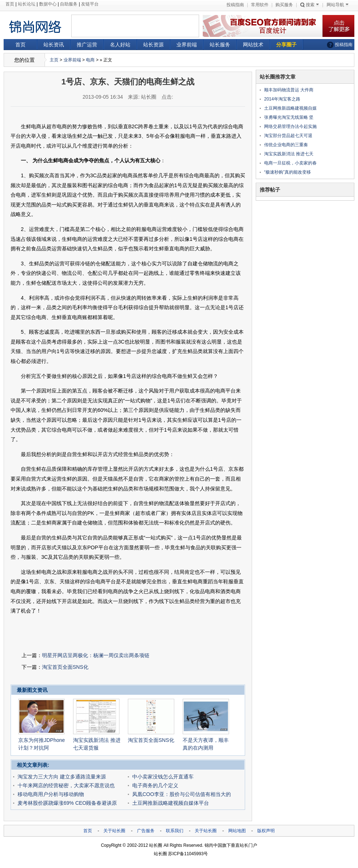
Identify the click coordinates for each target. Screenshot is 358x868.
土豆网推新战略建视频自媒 (290, 108)
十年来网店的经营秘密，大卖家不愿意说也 (66, 785)
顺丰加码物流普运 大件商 (289, 90)
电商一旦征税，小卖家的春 (290, 163)
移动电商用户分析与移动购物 (51, 794)
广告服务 (146, 831)
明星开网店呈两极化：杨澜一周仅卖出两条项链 (96, 655)
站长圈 (156, 845)
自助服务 (69, 4)
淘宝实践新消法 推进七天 (289, 154)
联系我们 (175, 831)
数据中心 (48, 4)
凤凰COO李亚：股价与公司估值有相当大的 (182, 794)
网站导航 (338, 5)
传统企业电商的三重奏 (286, 145)
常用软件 (260, 5)
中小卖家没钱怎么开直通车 (163, 777)
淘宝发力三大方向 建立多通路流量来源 (62, 777)
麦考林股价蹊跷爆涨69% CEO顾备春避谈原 (67, 803)
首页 (10, 4)
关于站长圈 (114, 831)
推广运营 (87, 45)
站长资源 (153, 45)
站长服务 (220, 45)
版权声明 (266, 831)
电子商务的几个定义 (155, 785)
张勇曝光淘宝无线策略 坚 (289, 117)
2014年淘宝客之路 (282, 99)
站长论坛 (27, 4)
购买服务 (284, 5)
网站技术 (253, 45)
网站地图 (237, 831)
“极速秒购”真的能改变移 (287, 172)
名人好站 (120, 45)
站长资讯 (54, 45)
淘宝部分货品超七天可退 (288, 136)
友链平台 (90, 4)
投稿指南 (235, 5)
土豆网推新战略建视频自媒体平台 (171, 803)
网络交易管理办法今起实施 (290, 126)
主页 (54, 60)
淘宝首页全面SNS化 (65, 667)
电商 (90, 60)
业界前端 (187, 45)
